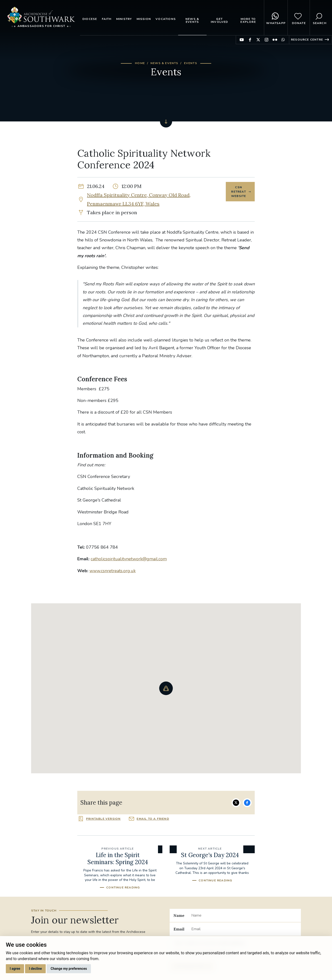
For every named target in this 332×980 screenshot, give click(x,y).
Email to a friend (153, 819)
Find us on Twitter (258, 40)
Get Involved (219, 20)
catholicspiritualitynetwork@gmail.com (129, 559)
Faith (107, 19)
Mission (144, 19)
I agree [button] (15, 969)
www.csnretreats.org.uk (113, 571)
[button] (166, 688)
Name (179, 915)
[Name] (244, 915)
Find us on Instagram (266, 40)
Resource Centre (307, 40)
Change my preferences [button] (69, 969)
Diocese (90, 19)
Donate (299, 18)
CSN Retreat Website (238, 192)
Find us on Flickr (275, 40)
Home (140, 63)
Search (320, 18)
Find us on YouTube (242, 40)
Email (179, 929)
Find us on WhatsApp (283, 40)
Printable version (103, 819)
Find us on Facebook (250, 40)
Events (191, 63)
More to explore (248, 20)
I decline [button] (35, 969)
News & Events (192, 20)
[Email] (244, 929)
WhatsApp (276, 18)
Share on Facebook (247, 803)
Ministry (124, 19)
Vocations (166, 19)
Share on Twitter (236, 803)
